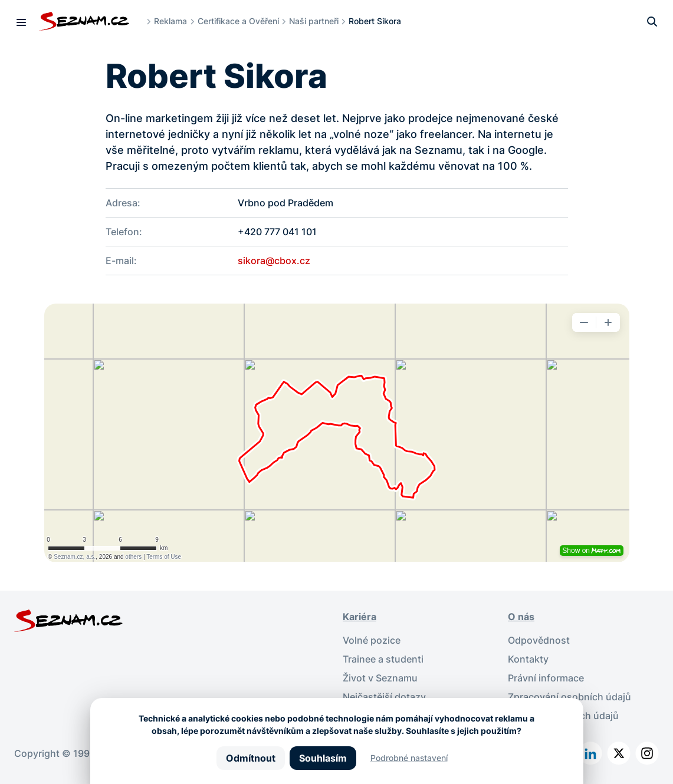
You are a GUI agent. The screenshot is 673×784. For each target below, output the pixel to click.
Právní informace (546, 678)
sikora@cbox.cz (274, 261)
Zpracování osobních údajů (569, 697)
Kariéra (360, 617)
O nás (521, 617)
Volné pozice (372, 640)
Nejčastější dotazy (384, 697)
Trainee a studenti (383, 659)
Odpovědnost (539, 640)
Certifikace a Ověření (238, 21)
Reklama (170, 21)
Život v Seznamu (380, 678)
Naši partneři (314, 21)
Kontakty (528, 659)
